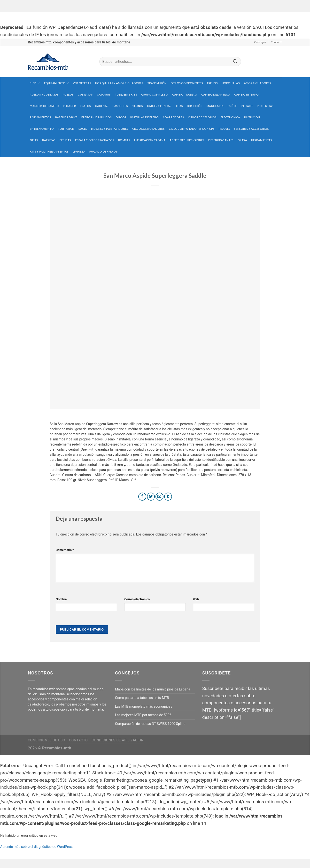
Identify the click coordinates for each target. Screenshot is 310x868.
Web (196, 599)
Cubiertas (85, 94)
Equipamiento (56, 83)
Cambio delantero (216, 94)
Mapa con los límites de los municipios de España (153, 689)
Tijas (179, 106)
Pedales (248, 106)
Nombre (61, 599)
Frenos (212, 83)
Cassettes (120, 106)
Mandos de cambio (44, 106)
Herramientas (262, 140)
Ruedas (68, 94)
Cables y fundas (159, 106)
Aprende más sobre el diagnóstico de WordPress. (37, 847)
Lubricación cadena (150, 140)
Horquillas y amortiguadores (119, 83)
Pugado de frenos (104, 151)
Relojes (225, 129)
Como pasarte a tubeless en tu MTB (142, 698)
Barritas (49, 140)
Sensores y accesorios (252, 129)
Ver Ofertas (82, 83)
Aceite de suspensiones (187, 140)
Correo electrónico (137, 599)
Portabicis (66, 129)
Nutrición (252, 117)
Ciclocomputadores (149, 129)
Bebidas (65, 140)
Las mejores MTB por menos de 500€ (143, 715)
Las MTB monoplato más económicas (144, 706)
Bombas (124, 140)
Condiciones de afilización (118, 740)
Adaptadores (173, 117)
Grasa (242, 140)
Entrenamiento (42, 129)
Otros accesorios (202, 117)
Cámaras (104, 94)
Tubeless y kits (126, 94)
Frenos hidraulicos (97, 117)
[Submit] (235, 62)
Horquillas (231, 83)
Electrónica (230, 117)
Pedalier (70, 106)
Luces (83, 129)
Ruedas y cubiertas (44, 94)
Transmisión (157, 83)
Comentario (65, 550)
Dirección (195, 106)
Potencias (265, 106)
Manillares (215, 106)
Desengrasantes (221, 140)
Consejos (260, 42)
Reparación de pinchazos (95, 140)
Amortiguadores (257, 83)
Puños (232, 106)
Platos (85, 106)
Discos (121, 117)
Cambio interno (246, 94)
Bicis (35, 83)
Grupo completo (155, 94)
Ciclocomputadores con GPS (192, 129)
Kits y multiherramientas (49, 151)
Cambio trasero (185, 94)
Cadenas (102, 106)
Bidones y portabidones (110, 129)
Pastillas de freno (144, 117)
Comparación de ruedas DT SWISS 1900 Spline (150, 724)
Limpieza (79, 151)
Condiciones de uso (46, 740)
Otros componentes (187, 83)
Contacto (276, 42)
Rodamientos (40, 117)
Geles (34, 140)
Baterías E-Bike (66, 117)
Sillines (138, 106)
